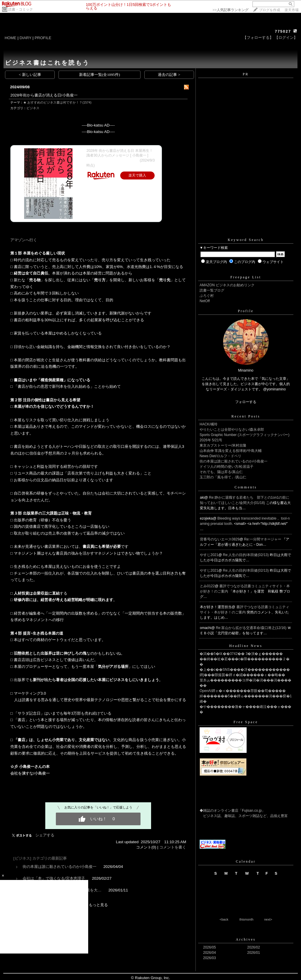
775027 (283, 31)
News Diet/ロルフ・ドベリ (220, 456)
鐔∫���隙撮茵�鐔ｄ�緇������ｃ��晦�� (242, 675)
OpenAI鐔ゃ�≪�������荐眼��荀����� (243, 691)
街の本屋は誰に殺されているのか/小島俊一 (60, 867)
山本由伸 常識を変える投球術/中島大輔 (231, 451)
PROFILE (43, 38)
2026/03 (209, 958)
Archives (246, 939)
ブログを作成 (270, 10)
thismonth (246, 919)
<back (224, 919)
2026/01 (254, 953)
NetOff (205, 301)
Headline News (246, 646)
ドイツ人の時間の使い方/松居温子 (226, 467)
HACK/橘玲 (209, 424)
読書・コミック (21, 9)
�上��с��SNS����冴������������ (245, 670)
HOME (11, 38)
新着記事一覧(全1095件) (100, 75)
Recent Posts (246, 416)
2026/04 (209, 953)
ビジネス (33, 108)
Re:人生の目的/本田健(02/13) (246, 555)
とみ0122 (207, 586)
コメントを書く (173, 847)
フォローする (246, 402)
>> (230, 10)
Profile (246, 311)
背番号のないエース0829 (220, 539)
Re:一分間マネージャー (263, 539)
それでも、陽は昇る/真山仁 (221, 472)
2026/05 (209, 947)
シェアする (45, 835)
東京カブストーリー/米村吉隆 (223, 445)
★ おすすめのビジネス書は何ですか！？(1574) (57, 102)
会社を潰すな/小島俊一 (30, 773)
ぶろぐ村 (207, 296)
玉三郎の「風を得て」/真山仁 (223, 477)
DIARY (26, 38)
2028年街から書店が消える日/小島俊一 (44, 95)
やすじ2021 (209, 555)
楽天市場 (292, 10)
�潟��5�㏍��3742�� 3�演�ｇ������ (241, 654)
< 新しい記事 (30, 75)
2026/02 (254, 947)
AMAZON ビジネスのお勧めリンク (227, 285)
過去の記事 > (169, 75)
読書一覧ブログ (212, 290)
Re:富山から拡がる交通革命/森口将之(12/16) (251, 628)
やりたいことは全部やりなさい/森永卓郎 (232, 430)
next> (268, 919)
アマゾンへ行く (24, 240)
